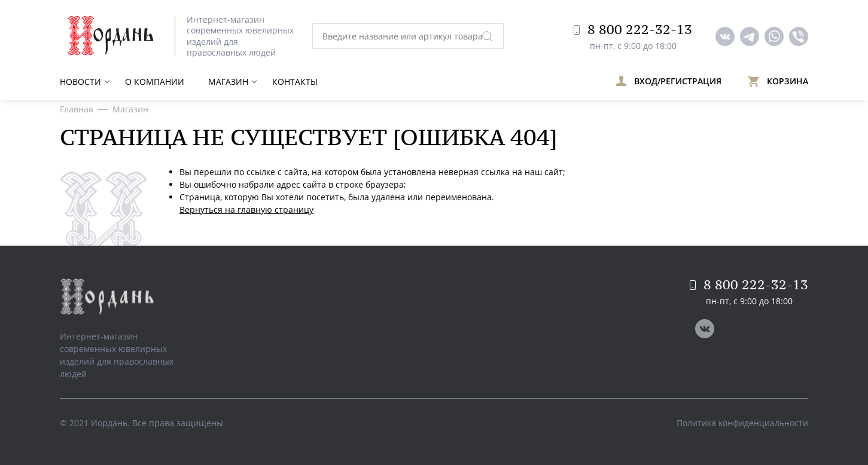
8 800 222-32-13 (633, 29)
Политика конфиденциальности (742, 423)
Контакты (295, 82)
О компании (155, 82)
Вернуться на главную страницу (246, 209)
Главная (77, 109)
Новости (80, 82)
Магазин (228, 82)
